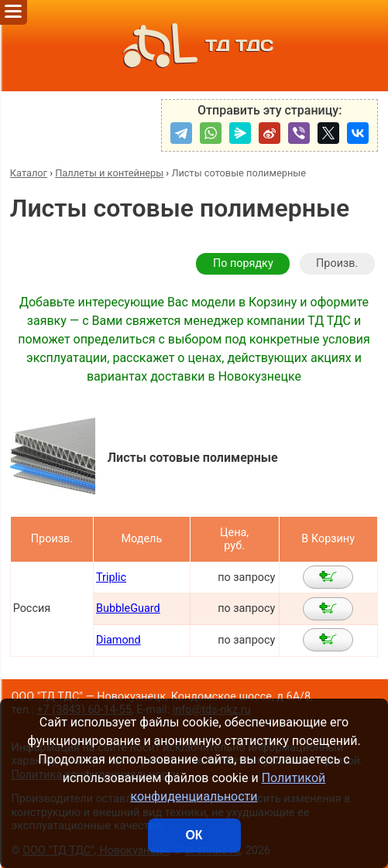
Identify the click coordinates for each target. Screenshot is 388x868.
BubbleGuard (128, 608)
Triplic (111, 578)
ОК (194, 835)
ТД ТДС (194, 46)
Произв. (337, 263)
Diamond (118, 640)
